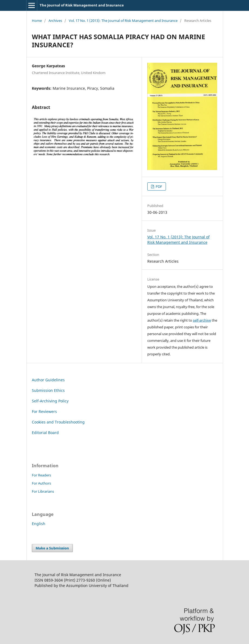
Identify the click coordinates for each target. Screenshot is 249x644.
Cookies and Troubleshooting (58, 422)
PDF (158, 186)
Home (37, 21)
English (39, 524)
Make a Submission (52, 548)
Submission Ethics (48, 390)
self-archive (202, 320)
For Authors (41, 483)
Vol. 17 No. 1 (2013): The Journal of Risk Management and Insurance (123, 21)
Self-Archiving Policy (50, 401)
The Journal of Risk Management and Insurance (82, 5)
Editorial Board (45, 433)
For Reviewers (44, 411)
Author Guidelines (48, 380)
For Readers (41, 475)
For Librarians (43, 491)
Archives (55, 21)
